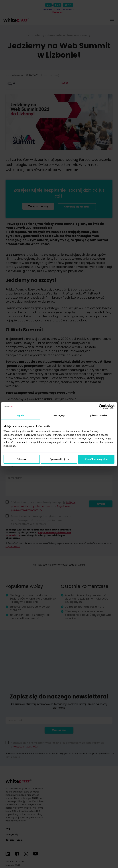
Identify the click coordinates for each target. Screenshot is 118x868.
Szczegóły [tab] (59, 415)
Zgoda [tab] (21, 415)
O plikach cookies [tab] (97, 415)
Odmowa (22, 459)
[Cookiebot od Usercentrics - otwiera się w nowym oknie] (101, 407)
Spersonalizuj (59, 459)
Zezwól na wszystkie (96, 459)
